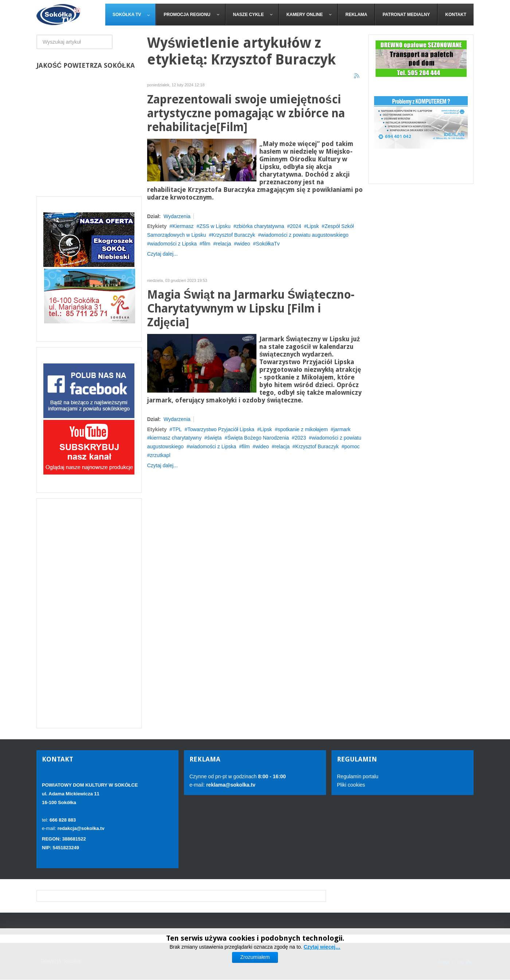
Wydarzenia (177, 216)
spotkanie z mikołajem (303, 429)
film (207, 244)
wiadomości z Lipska (173, 244)
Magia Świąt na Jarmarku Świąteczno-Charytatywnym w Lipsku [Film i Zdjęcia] (251, 309)
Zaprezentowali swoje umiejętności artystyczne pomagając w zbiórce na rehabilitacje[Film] (246, 113)
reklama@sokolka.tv (230, 785)
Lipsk (313, 226)
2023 (300, 438)
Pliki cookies (351, 785)
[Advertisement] (89, 613)
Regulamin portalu (358, 776)
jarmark (342, 429)
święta (215, 438)
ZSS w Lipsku (215, 226)
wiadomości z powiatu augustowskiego (305, 235)
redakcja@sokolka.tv (81, 828)
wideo (244, 244)
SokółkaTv (268, 244)
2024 (296, 226)
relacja (223, 244)
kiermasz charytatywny (176, 438)
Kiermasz (183, 226)
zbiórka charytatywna (260, 226)
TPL (177, 429)
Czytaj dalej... (162, 254)
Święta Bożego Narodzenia (258, 438)
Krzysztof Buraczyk (233, 235)
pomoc (352, 446)
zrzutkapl (160, 455)
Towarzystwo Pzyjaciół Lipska (221, 429)
